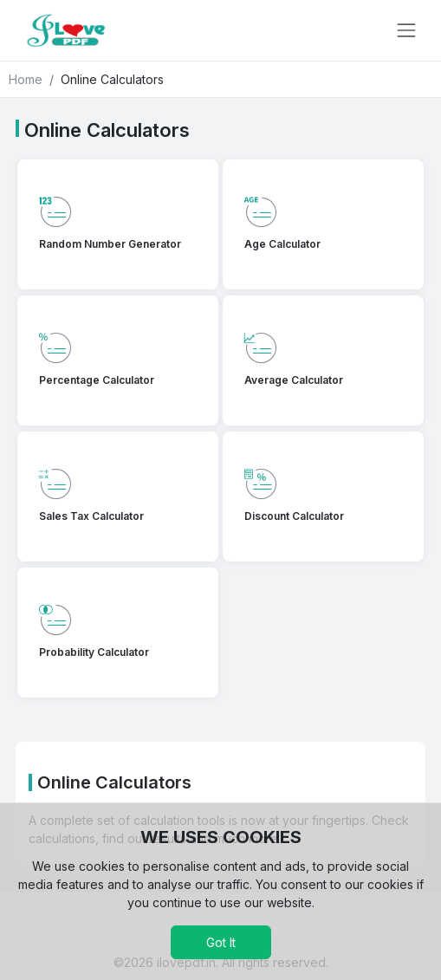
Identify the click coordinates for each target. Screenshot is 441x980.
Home (26, 79)
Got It (221, 942)
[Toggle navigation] (406, 30)
